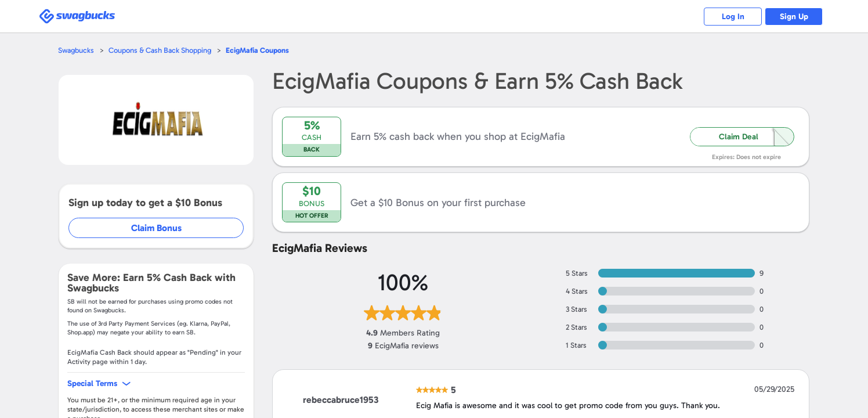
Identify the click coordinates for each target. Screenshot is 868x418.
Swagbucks (76, 50)
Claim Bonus (156, 228)
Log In (733, 17)
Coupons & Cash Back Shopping (160, 50)
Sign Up (794, 17)
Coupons (257, 50)
